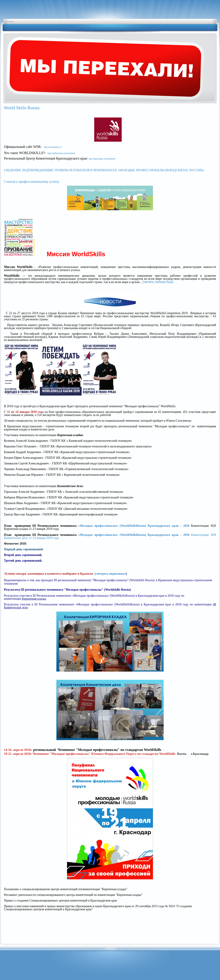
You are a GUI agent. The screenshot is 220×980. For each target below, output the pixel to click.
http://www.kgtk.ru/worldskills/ (102, 159)
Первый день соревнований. (24, 549)
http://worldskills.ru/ (53, 147)
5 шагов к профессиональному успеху (32, 182)
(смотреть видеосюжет (110, 574)
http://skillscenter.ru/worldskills (61, 153)
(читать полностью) (158, 282)
